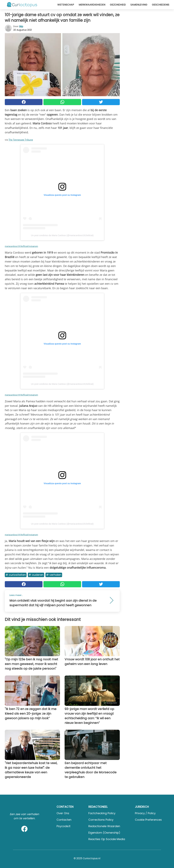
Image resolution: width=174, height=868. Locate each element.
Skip (21, 26)
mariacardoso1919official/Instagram (21, 246)
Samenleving (139, 5)
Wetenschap (66, 5)
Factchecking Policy (102, 813)
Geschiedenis (161, 5)
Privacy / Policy (145, 813)
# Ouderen (36, 575)
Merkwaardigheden (92, 5)
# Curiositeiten (16, 575)
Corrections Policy (101, 820)
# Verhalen (54, 575)
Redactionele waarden (104, 826)
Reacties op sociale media (107, 839)
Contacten (64, 820)
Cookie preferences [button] (148, 820)
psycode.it (64, 826)
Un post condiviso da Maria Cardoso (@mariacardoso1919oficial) (62, 235)
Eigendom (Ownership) (104, 833)
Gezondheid (118, 5)
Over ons (63, 813)
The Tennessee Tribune (21, 140)
